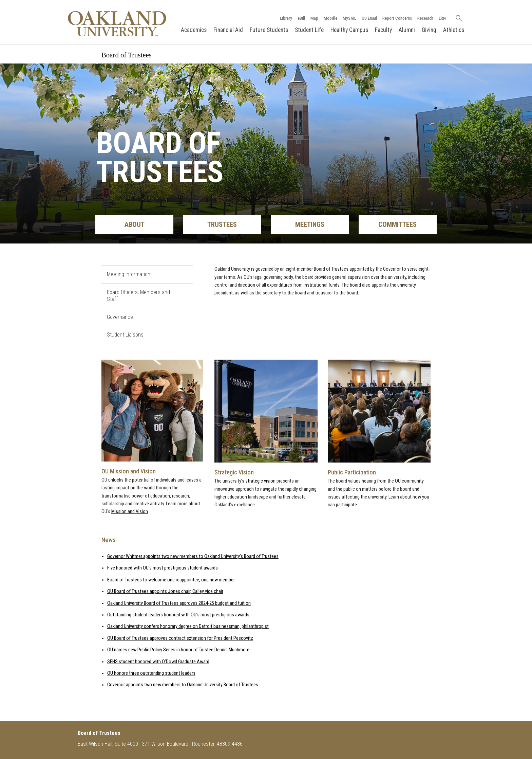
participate (346, 505)
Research (425, 18)
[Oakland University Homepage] (117, 24)
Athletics (454, 30)
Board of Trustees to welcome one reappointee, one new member (171, 580)
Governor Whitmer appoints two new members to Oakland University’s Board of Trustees (193, 556)
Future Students (269, 30)
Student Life (309, 30)
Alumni (407, 30)
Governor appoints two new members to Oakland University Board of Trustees (183, 685)
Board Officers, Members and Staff (138, 296)
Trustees (222, 224)
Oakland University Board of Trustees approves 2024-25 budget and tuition (179, 603)
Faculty (383, 30)
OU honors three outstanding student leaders (151, 673)
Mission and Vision (130, 512)
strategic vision (260, 481)
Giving (429, 30)
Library (286, 18)
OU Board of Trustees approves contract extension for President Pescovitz (180, 638)
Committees (397, 224)
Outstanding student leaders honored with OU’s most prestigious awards (178, 615)
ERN (442, 18)
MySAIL (349, 18)
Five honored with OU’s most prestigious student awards (163, 568)
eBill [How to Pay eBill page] (301, 18)
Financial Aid (228, 30)
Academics (194, 30)
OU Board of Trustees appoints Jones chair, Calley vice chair (165, 591)
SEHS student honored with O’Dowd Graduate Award (158, 662)
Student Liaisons (125, 335)
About (135, 224)
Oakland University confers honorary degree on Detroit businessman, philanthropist (188, 626)
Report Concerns (397, 18)
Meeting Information (129, 274)
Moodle (330, 18)
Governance (120, 317)
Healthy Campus (349, 30)
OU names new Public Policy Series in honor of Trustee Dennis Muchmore (178, 650)
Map (314, 18)
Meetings (310, 224)
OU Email (369, 18)
